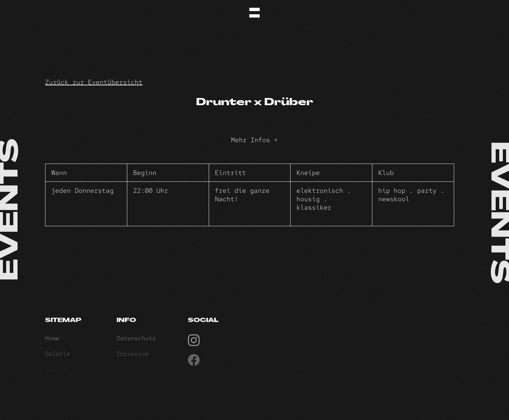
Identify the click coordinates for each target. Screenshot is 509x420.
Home (52, 339)
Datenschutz (136, 339)
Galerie (58, 355)
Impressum (133, 355)
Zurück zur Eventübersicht (94, 82)
